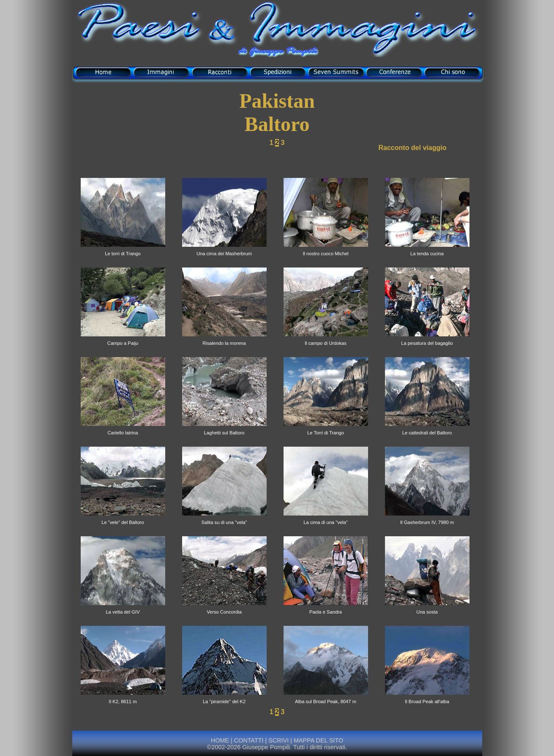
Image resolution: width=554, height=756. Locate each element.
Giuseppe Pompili (266, 747)
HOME (220, 740)
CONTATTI (249, 740)
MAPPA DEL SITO (318, 740)
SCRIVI (278, 740)
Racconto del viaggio (413, 148)
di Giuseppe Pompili (277, 52)
